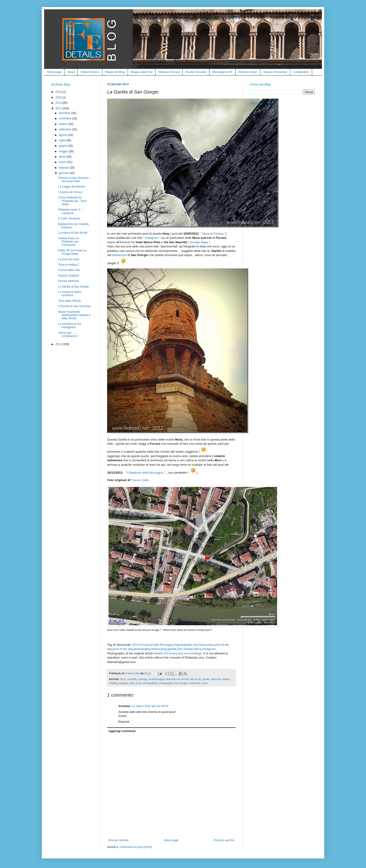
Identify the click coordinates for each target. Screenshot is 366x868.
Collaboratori (301, 72)
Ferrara (145, 645)
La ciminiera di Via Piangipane (70, 326)
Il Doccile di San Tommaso (75, 306)
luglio (62, 140)
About (71, 72)
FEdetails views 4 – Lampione (70, 211)
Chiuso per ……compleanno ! (68, 334)
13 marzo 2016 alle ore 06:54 (150, 706)
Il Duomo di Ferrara (70, 192)
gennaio (64, 173)
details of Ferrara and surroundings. (179, 653)
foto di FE (196, 679)
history (156, 649)
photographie (150, 683)
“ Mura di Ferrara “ (213, 234)
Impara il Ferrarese (275, 72)
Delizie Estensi (90, 72)
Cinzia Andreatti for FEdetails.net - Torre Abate (72, 201)
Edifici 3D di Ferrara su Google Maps (72, 252)
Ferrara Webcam (69, 281)
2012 (59, 344)
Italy (177, 645)
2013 (135, 645)
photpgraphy (166, 683)
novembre (65, 118)
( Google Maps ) (199, 242)
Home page (54, 72)
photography (142, 649)
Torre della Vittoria (69, 301)
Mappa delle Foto (142, 72)
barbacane (119, 255)
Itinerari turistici (248, 72)
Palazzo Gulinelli (69, 276)
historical (216, 679)
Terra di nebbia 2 (69, 265)
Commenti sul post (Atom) (136, 847)
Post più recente (118, 840)
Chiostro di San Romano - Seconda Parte (74, 180)
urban (210, 645)
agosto (63, 135)
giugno (63, 146)
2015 (59, 97)
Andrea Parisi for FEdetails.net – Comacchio (69, 242)
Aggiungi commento (122, 731)
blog (164, 649)
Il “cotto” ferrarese (69, 219)
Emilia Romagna (162, 645)
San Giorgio (185, 649)
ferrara (185, 679)
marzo (63, 162)
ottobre (64, 124)
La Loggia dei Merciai (71, 187)
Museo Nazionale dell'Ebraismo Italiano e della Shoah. (74, 315)
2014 (59, 103)
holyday (113, 683)
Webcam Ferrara (169, 72)
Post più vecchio (224, 840)
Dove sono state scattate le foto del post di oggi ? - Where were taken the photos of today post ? (160, 630)
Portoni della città (69, 270)
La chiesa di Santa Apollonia (70, 294)
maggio (64, 151)
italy (132, 683)
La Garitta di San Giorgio (74, 287)
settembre (65, 129)
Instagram (152, 238)
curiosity (143, 679)
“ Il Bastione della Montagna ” (145, 473)
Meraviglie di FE (222, 72)
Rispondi (124, 722)
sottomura (194, 683)
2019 (59, 92)
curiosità (132, 679)
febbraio (64, 168)
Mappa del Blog (115, 72)
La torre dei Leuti (69, 259)
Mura (198, 649)
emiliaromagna (157, 679)
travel (202, 645)
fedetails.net (189, 645)
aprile (63, 157)
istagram (124, 683)
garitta (172, 649)
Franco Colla (140, 480)
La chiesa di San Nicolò (73, 233)
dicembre (65, 113)
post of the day (123, 649)
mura (139, 683)
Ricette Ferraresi (196, 72)
